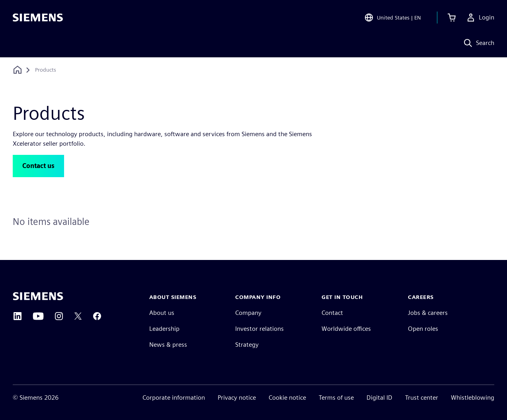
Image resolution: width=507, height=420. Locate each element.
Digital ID (379, 398)
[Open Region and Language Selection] (393, 18)
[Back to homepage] (18, 70)
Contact (332, 313)
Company (248, 313)
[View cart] (452, 18)
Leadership (164, 329)
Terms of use (336, 398)
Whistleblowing (473, 398)
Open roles (423, 329)
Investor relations (259, 329)
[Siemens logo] (38, 18)
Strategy (247, 345)
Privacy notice (237, 398)
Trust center (422, 398)
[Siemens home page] (38, 296)
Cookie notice (287, 398)
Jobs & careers (428, 313)
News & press (168, 345)
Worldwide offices (346, 329)
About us (162, 313)
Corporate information (174, 398)
